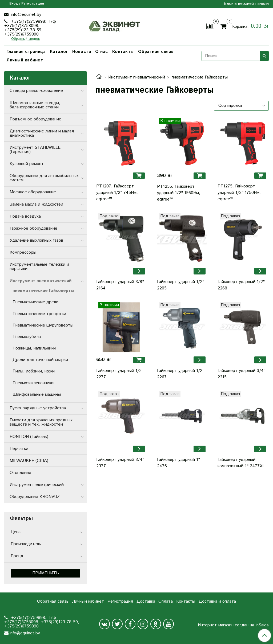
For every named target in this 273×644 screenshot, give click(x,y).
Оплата (166, 601)
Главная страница (26, 52)
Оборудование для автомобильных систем (44, 178)
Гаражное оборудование (33, 228)
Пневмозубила (27, 337)
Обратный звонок (25, 39)
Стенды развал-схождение (36, 91)
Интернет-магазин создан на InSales (233, 625)
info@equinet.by (25, 15)
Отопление (20, 473)
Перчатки (19, 449)
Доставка (146, 601)
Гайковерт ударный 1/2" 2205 (181, 285)
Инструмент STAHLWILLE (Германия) (35, 150)
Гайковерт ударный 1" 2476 (178, 463)
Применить (46, 573)
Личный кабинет (25, 60)
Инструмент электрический (37, 485)
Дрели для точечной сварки (40, 360)
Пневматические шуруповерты (43, 325)
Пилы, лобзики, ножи (34, 371)
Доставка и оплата (217, 601)
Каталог (59, 52)
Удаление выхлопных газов (36, 240)
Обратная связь (156, 52)
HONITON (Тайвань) (29, 437)
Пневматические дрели (35, 302)
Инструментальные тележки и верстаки (39, 267)
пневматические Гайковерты (43, 291)
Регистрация (120, 601)
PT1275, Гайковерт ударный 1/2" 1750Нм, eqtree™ (239, 193)
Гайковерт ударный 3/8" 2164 (120, 285)
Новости (82, 52)
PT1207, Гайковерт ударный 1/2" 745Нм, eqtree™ (117, 193)
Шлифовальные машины (37, 394)
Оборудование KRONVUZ (35, 497)
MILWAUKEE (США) (29, 461)
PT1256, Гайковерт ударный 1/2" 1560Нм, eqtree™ (179, 193)
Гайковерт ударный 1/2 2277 (119, 374)
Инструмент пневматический (137, 77)
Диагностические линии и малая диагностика (42, 133)
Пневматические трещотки (39, 314)
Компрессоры (23, 252)
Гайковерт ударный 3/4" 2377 (120, 463)
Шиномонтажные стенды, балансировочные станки (35, 105)
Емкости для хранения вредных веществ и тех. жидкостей (41, 422)
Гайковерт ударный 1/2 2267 (180, 374)
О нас (102, 52)
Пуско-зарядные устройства (38, 408)
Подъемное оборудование (35, 119)
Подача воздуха (25, 216)
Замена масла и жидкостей (36, 204)
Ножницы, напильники (34, 348)
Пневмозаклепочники (33, 383)
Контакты (123, 52)
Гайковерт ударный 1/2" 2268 (241, 285)
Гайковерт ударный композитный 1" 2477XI (240, 463)
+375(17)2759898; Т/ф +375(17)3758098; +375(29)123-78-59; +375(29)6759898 (30, 28)
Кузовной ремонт (27, 164)
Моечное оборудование (33, 192)
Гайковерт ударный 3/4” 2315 (241, 374)
